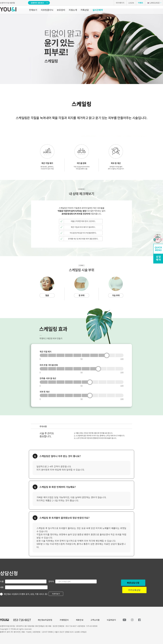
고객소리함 (95, 620)
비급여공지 (111, 620)
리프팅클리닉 (47, 10)
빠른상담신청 (133, 583)
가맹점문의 (64, 620)
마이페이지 (120, 3)
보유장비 (61, 10)
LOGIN (131, 3)
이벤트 (141, 3)
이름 (2, 581)
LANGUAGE (153, 3)
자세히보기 (56, 594)
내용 (2, 587)
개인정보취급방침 (45, 620)
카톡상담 (85, 10)
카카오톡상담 (134, 590)
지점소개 (73, 10)
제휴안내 (80, 620)
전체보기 (33, 10)
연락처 (51, 581)
